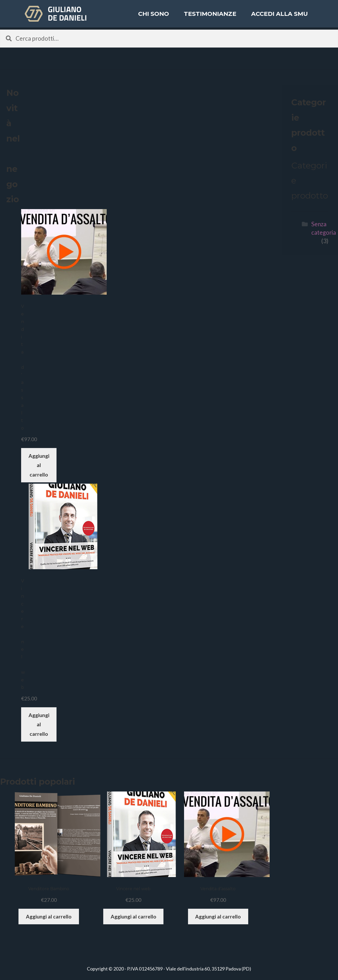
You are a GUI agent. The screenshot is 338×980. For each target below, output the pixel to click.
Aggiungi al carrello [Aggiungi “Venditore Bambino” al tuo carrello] (49, 917)
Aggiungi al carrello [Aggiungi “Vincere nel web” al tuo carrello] (39, 724)
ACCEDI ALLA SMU (280, 17)
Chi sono (154, 17)
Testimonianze (210, 17)
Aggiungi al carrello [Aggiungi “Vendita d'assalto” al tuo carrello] (39, 465)
